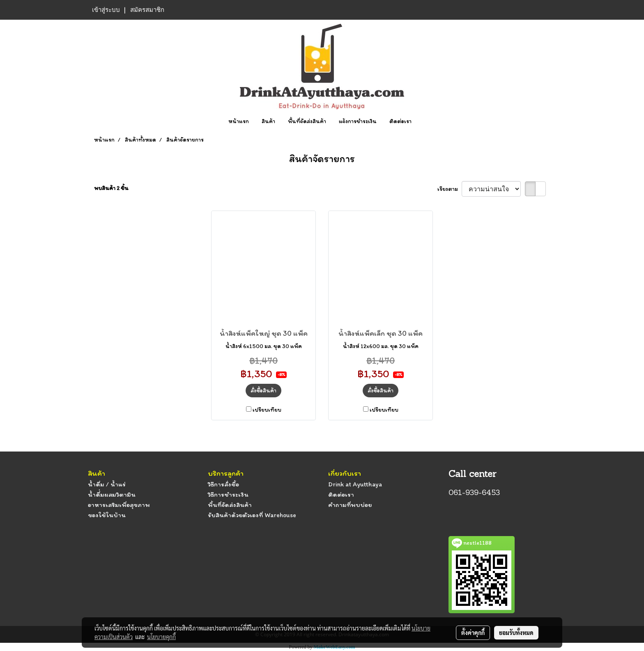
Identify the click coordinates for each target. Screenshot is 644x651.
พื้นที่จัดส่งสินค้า (307, 121)
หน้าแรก (239, 121)
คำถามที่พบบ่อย (350, 505)
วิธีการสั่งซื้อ (223, 484)
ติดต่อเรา (400, 121)
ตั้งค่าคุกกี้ (473, 633)
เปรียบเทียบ (267, 410)
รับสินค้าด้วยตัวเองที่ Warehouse (252, 515)
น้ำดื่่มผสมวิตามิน (112, 494)
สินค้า (268, 121)
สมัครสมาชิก (147, 10)
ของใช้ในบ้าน (107, 515)
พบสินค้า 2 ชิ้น (111, 188)
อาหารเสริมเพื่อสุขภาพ (119, 505)
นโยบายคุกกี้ (161, 637)
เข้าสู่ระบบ (106, 10)
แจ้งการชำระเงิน (358, 121)
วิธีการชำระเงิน (228, 494)
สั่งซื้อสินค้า (263, 391)
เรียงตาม (450, 189)
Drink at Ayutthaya (355, 484)
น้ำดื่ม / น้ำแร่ (107, 484)
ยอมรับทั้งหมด (516, 633)
